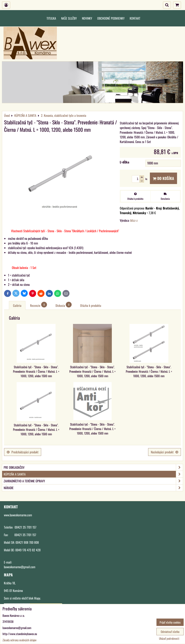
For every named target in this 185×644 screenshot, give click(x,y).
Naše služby (69, 18)
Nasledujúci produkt (165, 452)
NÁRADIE (93, 488)
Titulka (51, 18)
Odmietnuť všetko (170, 632)
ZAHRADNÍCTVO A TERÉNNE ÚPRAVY (93, 481)
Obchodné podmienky (111, 18)
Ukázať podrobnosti (169, 638)
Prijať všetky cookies (170, 622)
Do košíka (163, 178)
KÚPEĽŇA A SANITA (93, 474)
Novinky (87, 18)
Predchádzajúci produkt (23, 452)
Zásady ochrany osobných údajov (20, 640)
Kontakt (135, 18)
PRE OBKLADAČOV (93, 467)
